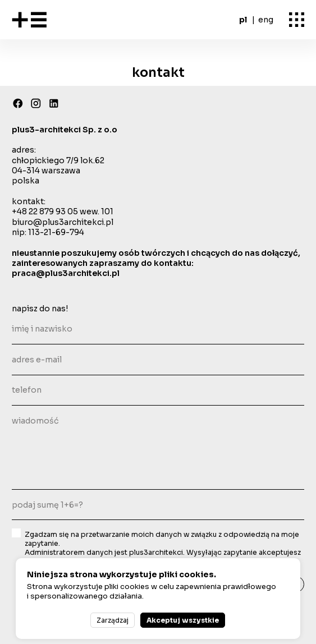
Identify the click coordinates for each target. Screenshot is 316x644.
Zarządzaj (113, 620)
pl (243, 20)
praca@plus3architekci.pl (66, 273)
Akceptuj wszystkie (183, 620)
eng (266, 20)
